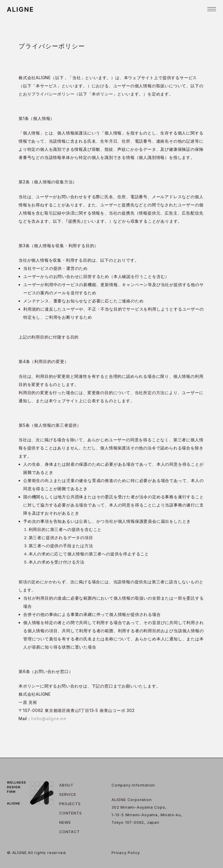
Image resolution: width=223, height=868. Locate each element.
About (66, 785)
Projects (70, 804)
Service (68, 794)
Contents (70, 813)
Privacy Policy (126, 853)
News (65, 822)
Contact (70, 832)
